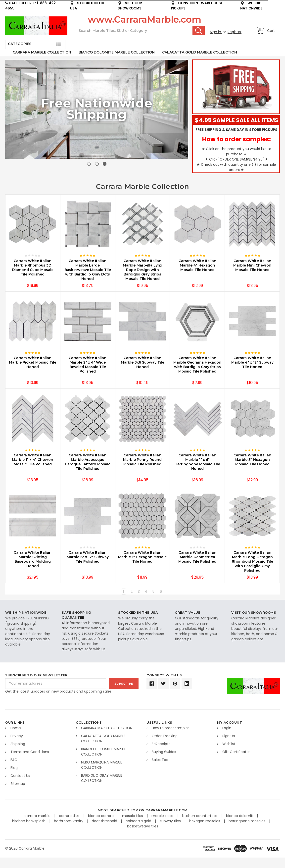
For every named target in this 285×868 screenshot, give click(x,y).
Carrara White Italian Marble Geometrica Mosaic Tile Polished (197, 557)
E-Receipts (161, 744)
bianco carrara (101, 816)
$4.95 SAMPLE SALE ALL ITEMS (237, 120)
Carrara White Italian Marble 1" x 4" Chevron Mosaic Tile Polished (33, 460)
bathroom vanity (69, 821)
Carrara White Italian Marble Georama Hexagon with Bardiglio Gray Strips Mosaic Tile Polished (197, 365)
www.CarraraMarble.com (144, 19)
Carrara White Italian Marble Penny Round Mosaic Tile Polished (142, 460)
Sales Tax (160, 760)
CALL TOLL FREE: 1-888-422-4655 (31, 6)
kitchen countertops (200, 816)
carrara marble (38, 816)
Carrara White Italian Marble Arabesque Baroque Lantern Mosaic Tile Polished (88, 462)
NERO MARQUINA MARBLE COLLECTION (102, 765)
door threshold (105, 821)
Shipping (18, 744)
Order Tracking (165, 736)
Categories (20, 44)
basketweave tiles (143, 826)
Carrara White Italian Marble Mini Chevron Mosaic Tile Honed (252, 265)
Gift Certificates (236, 752)
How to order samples (171, 728)
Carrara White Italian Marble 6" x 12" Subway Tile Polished (88, 557)
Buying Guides (164, 752)
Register (235, 32)
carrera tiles (70, 816)
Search (199, 31)
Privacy (17, 736)
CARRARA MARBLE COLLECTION (42, 52)
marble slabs (163, 816)
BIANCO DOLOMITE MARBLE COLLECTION (117, 52)
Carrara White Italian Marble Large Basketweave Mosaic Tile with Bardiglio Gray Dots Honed (88, 270)
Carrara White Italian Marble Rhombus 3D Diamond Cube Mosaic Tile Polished (33, 268)
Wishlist (229, 744)
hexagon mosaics (205, 821)
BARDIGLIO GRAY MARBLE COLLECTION (102, 778)
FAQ (14, 760)
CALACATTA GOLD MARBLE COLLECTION (200, 52)
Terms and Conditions (30, 752)
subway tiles (171, 821)
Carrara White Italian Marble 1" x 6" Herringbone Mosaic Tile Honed (197, 462)
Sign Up (229, 736)
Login (227, 728)
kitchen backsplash (29, 821)
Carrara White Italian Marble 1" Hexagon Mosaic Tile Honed (142, 557)
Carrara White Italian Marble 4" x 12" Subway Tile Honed (252, 362)
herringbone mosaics (247, 821)
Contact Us (20, 776)
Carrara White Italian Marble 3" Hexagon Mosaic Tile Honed (252, 460)
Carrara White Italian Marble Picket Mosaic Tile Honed (33, 362)
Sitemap (18, 784)
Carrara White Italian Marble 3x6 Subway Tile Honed (142, 362)
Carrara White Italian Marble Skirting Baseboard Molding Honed (33, 559)
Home (16, 728)
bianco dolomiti (240, 816)
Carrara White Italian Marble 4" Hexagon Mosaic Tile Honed (197, 265)
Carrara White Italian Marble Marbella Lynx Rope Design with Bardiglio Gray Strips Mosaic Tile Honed (142, 270)
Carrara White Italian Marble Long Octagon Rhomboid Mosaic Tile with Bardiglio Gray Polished (252, 561)
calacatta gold (139, 821)
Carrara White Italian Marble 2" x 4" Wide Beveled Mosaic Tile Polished (88, 365)
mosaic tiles (133, 816)
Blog (14, 768)
